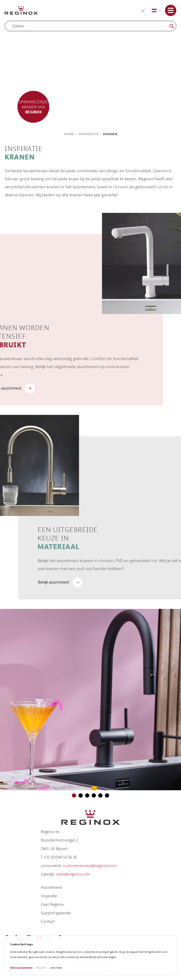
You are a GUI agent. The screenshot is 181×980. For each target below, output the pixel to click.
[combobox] (90, 26)
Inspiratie (89, 134)
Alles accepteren (21, 968)
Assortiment (51, 887)
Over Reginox (52, 904)
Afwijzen (41, 968)
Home (69, 134)
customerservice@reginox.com (90, 866)
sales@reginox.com (73, 874)
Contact (48, 921)
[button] (155, 11)
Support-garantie (56, 913)
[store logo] (21, 10)
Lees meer (56, 968)
